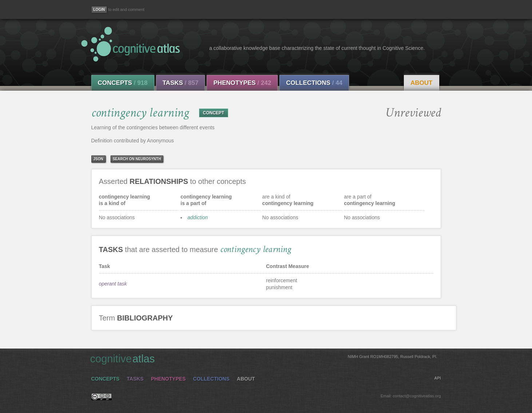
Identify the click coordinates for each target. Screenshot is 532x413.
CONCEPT (214, 113)
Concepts (123, 83)
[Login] (99, 10)
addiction (198, 217)
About (421, 83)
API (437, 378)
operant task (113, 284)
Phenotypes (242, 83)
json (98, 159)
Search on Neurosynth (137, 159)
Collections (314, 83)
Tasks (181, 83)
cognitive (264, 358)
